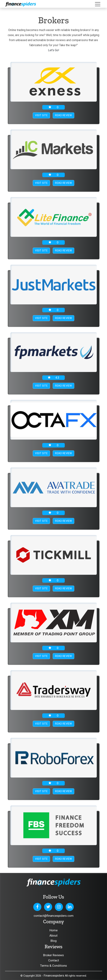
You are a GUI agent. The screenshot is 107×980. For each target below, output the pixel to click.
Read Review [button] (63, 116)
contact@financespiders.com (54, 916)
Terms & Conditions (53, 966)
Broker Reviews (53, 955)
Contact (54, 960)
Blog (54, 941)
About (53, 935)
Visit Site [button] (41, 116)
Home (53, 930)
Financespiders (54, 975)
